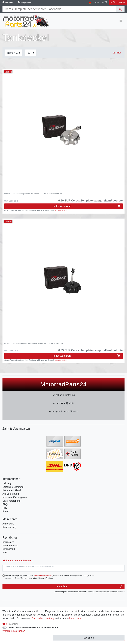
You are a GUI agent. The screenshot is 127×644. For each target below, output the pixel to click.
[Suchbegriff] (59, 9)
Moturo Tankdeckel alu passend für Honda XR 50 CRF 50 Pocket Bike (33, 194)
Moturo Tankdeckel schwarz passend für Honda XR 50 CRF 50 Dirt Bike (34, 343)
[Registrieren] (24, 3)
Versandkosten (61, 210)
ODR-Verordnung (11, 501)
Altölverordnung (11, 494)
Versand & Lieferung (13, 487)
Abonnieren (89, 587)
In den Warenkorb (87, 206)
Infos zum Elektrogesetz (15, 497)
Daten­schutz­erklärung (43, 618)
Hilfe (5, 508)
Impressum (8, 542)
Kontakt (6, 511)
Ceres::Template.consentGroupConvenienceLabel (33, 627)
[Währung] (97, 3)
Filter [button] (117, 53)
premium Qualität (65, 403)
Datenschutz (9, 549)
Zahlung (7, 483)
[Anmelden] (8, 3)
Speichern (89, 638)
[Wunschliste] (105, 3)
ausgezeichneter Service (65, 411)
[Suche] (120, 9)
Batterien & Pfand (12, 490)
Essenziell (13, 624)
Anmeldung (8, 524)
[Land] (90, 3)
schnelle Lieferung (65, 395)
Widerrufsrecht (10, 545)
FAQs (5, 504)
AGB (5, 552)
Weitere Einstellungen (14, 631)
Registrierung (9, 527)
